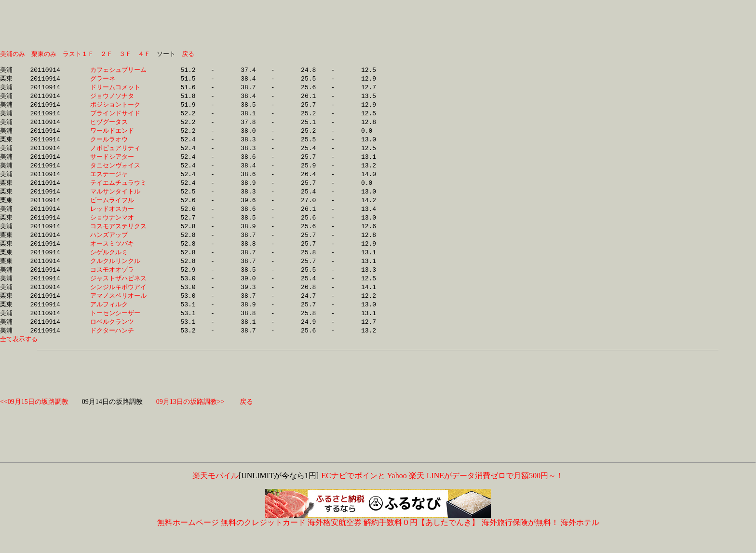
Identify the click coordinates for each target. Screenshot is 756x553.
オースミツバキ (118, 255)
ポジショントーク (118, 109)
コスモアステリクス (118, 237)
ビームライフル (118, 209)
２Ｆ (107, 54)
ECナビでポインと (353, 493)
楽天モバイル (216, 493)
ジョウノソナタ (118, 99)
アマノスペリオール (118, 310)
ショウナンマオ (118, 228)
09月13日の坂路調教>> (190, 419)
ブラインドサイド (118, 118)
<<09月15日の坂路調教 (34, 419)
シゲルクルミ (118, 264)
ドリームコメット (118, 90)
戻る (188, 54)
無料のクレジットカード (263, 540)
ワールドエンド (118, 136)
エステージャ (118, 182)
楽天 (417, 493)
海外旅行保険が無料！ (520, 540)
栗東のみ (44, 54)
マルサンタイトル (118, 200)
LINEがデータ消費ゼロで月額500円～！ (495, 493)
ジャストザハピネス (118, 292)
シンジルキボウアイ (118, 301)
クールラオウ (118, 145)
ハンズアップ (118, 246)
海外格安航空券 (335, 540)
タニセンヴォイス (118, 173)
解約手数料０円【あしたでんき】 (421, 540)
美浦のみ (13, 54)
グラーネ (118, 81)
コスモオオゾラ (118, 283)
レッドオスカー (118, 219)
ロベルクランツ (118, 338)
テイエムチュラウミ (118, 191)
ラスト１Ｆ (78, 54)
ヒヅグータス (118, 127)
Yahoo (397, 493)
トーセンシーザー (118, 329)
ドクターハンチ (118, 347)
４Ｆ (144, 54)
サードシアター (118, 164)
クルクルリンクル (118, 274)
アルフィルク (118, 319)
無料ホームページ (188, 540)
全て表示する (19, 356)
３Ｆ (125, 54)
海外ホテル (580, 540)
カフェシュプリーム (118, 72)
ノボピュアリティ (118, 154)
